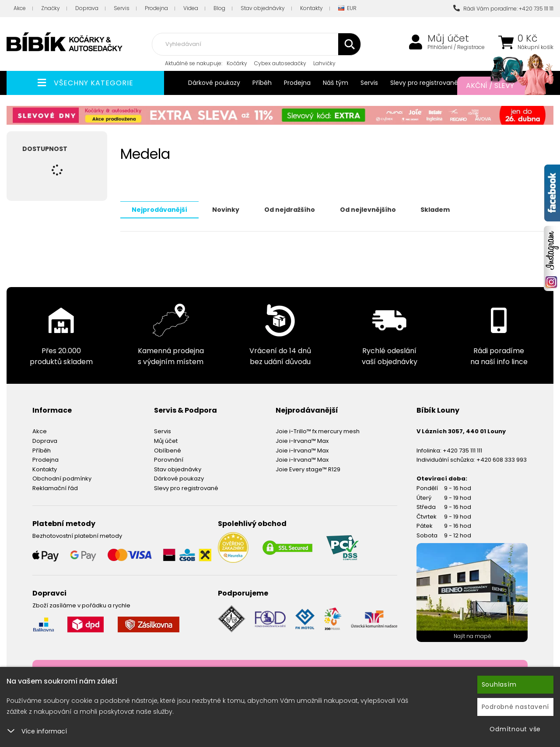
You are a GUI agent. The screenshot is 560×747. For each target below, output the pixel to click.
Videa (191, 8)
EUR (347, 9)
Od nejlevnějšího (368, 209)
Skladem (436, 209)
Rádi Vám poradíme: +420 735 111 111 (503, 9)
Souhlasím (499, 684)
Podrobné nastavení (516, 707)
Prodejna (156, 8)
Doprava (87, 8)
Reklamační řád (55, 488)
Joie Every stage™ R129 (308, 469)
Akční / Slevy (501, 86)
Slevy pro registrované (424, 83)
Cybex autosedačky (280, 63)
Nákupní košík (535, 47)
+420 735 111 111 (462, 450)
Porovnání (169, 459)
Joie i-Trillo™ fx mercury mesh (318, 431)
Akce (20, 8)
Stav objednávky (263, 8)
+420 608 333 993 (502, 459)
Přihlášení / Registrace (456, 47)
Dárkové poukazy (214, 83)
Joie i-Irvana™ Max (302, 440)
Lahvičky (324, 63)
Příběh (262, 83)
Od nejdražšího (290, 209)
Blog (219, 8)
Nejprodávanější (159, 209)
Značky (51, 8)
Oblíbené (168, 450)
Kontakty (311, 8)
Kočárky (237, 63)
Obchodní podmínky (62, 478)
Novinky (226, 209)
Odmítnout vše (515, 729)
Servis (122, 8)
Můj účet (448, 39)
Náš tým (336, 83)
